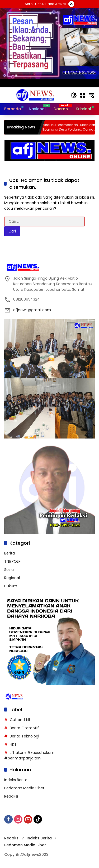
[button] (74, 95)
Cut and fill (20, 720)
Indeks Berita (16, 780)
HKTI (14, 744)
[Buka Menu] (83, 95)
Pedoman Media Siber (24, 788)
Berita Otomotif (24, 728)
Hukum (11, 586)
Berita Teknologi (24, 736)
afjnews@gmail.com (32, 310)
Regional (12, 578)
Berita (10, 553)
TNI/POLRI (13, 561)
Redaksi (11, 796)
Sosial (9, 570)
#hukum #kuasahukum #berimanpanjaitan (29, 755)
